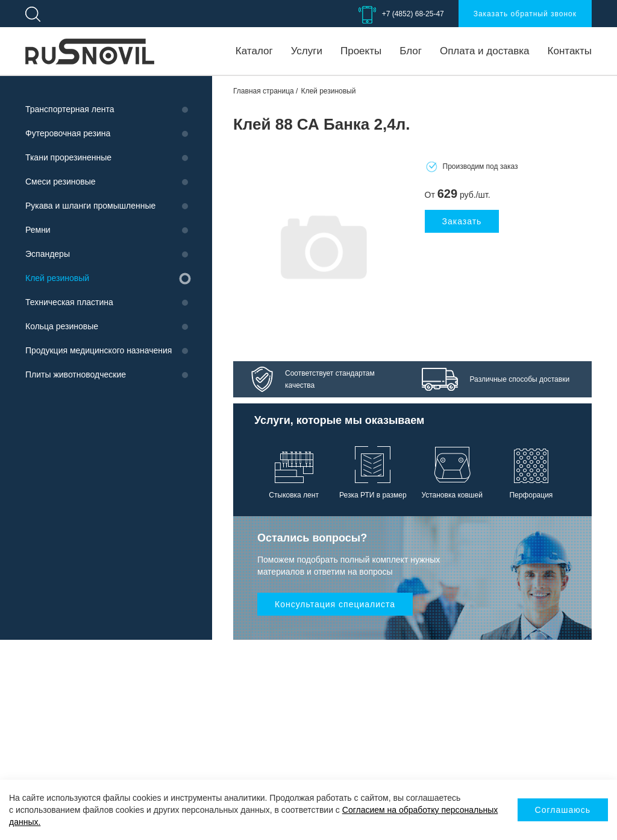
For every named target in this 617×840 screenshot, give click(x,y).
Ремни (38, 230)
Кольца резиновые (62, 326)
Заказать (462, 221)
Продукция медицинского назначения (99, 350)
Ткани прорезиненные (68, 157)
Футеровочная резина (68, 133)
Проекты (361, 51)
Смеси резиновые (61, 182)
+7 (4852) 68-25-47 (413, 14)
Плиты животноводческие (76, 374)
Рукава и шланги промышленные (90, 206)
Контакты (570, 51)
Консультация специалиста (335, 604)
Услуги (307, 51)
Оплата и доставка (485, 51)
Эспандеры (48, 254)
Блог (411, 51)
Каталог (254, 51)
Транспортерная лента (70, 109)
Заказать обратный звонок (525, 14)
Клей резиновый (57, 278)
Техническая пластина (69, 302)
